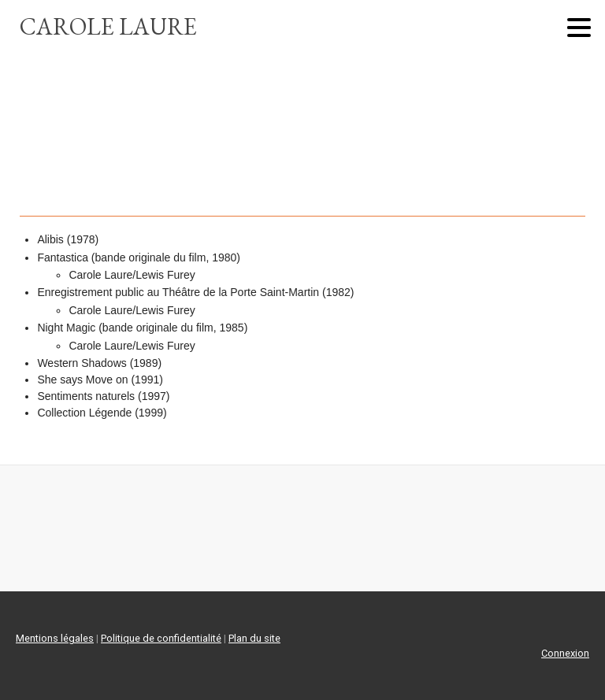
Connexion (565, 653)
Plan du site (254, 638)
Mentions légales (55, 638)
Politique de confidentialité (161, 638)
